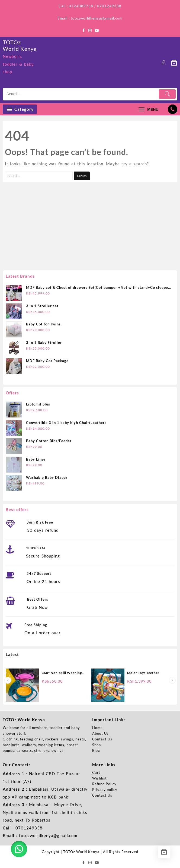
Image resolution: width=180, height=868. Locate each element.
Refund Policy (104, 784)
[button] (19, 849)
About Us (100, 733)
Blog (96, 750)
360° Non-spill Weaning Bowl (62, 673)
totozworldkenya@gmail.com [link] (48, 835)
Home (97, 728)
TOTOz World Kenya (20, 45)
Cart (96, 772)
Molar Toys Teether (143, 673)
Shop (97, 745)
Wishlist (99, 778)
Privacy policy (105, 790)
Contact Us (102, 739)
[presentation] (8, 680)
